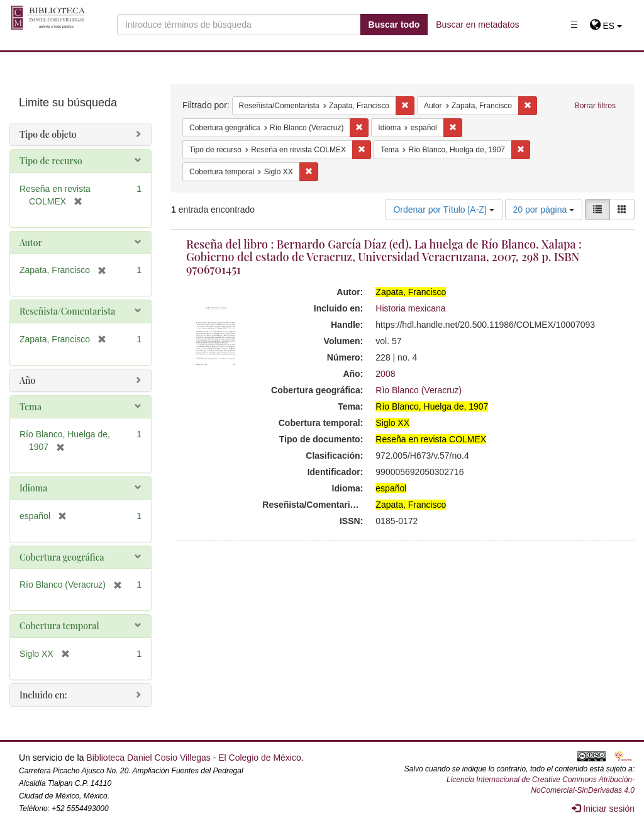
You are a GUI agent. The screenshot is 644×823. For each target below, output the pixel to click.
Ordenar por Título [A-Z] (443, 210)
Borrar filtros (595, 106)
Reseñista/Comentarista (67, 311)
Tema (31, 407)
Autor (31, 243)
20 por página (544, 210)
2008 (385, 374)
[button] (606, 26)
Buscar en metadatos (477, 25)
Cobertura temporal (59, 626)
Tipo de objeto (48, 134)
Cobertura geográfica (62, 557)
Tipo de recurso (51, 161)
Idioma (33, 488)
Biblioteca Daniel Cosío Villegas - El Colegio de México (193, 758)
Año (27, 380)
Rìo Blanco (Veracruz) (419, 390)
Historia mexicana (410, 308)
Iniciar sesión (603, 809)
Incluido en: (43, 695)
